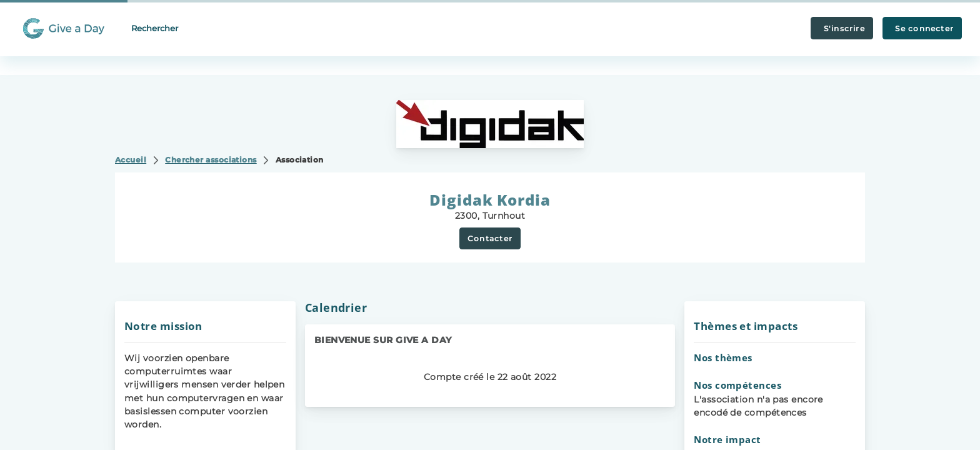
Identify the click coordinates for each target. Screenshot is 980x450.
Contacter (490, 238)
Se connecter (922, 28)
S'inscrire (842, 28)
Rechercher (155, 28)
